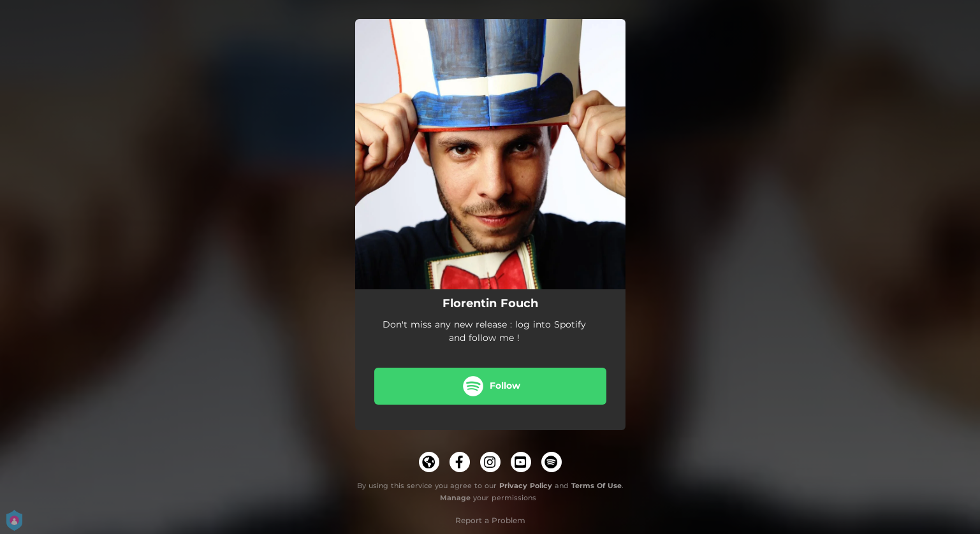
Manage (455, 498)
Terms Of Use (596, 486)
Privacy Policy (526, 486)
